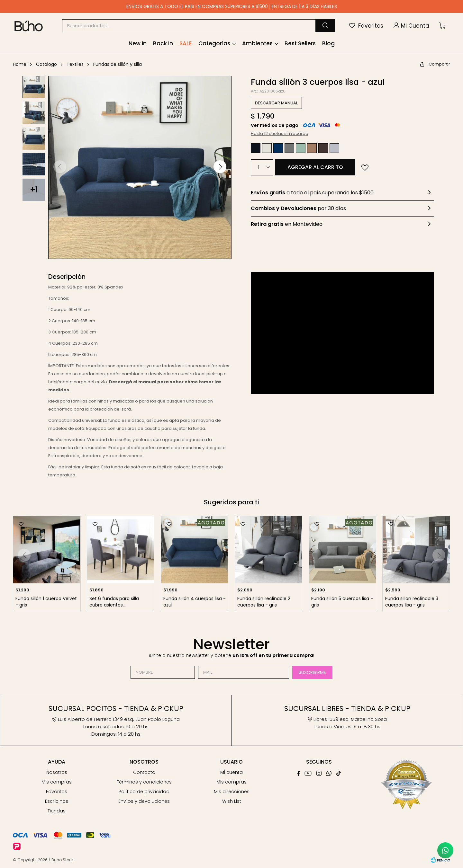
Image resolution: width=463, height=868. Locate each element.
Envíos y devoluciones (144, 801)
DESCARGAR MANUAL (276, 103)
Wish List (232, 801)
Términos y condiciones (144, 782)
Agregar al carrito (315, 167)
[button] (325, 26)
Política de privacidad (144, 792)
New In (138, 43)
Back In (163, 43)
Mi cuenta (232, 772)
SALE (186, 43)
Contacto (144, 772)
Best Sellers (300, 43)
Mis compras (57, 782)
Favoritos (57, 792)
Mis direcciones (232, 792)
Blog (328, 43)
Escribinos (57, 801)
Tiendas (57, 811)
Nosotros (57, 772)
